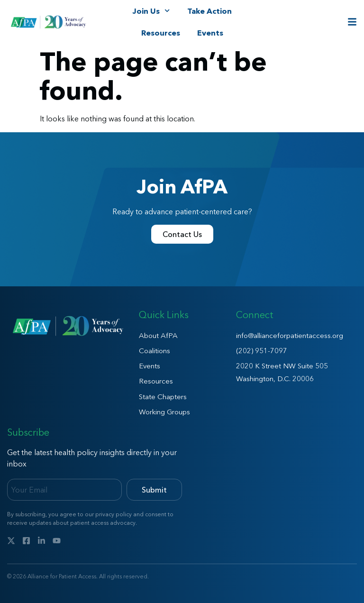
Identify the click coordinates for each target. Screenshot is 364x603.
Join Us (151, 11)
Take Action (209, 11)
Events (210, 33)
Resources (161, 33)
